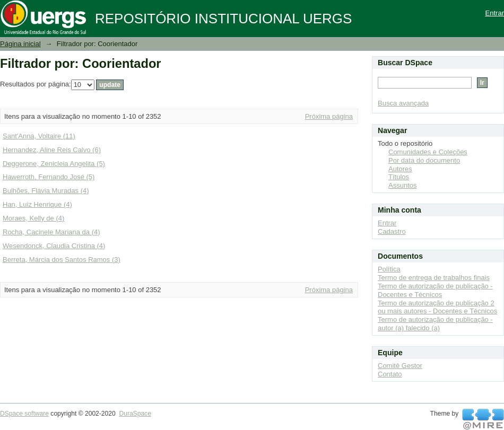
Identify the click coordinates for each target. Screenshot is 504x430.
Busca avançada (403, 103)
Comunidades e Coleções (428, 152)
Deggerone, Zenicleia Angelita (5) (54, 164)
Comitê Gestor (400, 366)
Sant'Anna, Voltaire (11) (39, 136)
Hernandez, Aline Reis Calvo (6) (52, 150)
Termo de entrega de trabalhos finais (434, 278)
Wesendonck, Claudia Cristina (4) (54, 246)
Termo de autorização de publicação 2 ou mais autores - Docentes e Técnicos (437, 307)
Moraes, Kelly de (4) (33, 218)
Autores (400, 169)
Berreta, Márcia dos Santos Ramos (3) (62, 260)
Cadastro (392, 231)
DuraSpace (135, 414)
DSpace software (24, 414)
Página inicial (20, 44)
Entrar (495, 13)
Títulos (399, 177)
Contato (390, 374)
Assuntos (402, 185)
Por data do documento (424, 160)
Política (389, 269)
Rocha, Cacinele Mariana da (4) (51, 232)
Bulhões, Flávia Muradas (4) (46, 191)
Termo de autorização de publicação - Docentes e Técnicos (435, 290)
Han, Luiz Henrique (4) (37, 204)
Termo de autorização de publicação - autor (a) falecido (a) (435, 324)
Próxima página (329, 116)
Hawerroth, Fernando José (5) (49, 177)
